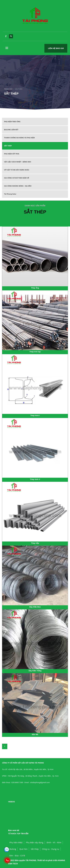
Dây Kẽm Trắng (35, 671)
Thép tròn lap (35, 352)
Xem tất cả (35, 218)
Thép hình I (35, 415)
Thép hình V (35, 479)
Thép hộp (35, 543)
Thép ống (35, 288)
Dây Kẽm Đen (35, 607)
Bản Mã (35, 734)
